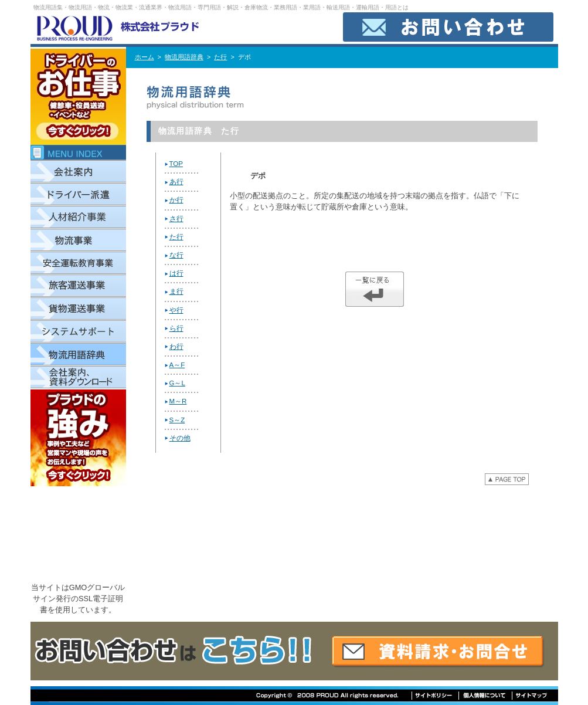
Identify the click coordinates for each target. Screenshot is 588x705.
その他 (180, 438)
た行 (220, 57)
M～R (178, 401)
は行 (176, 273)
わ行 (176, 347)
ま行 (176, 292)
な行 (176, 255)
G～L (177, 383)
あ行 (176, 182)
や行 (176, 310)
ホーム (145, 57)
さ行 (176, 219)
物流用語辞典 (184, 57)
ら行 (176, 328)
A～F (177, 365)
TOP (176, 164)
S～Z (177, 420)
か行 (176, 200)
